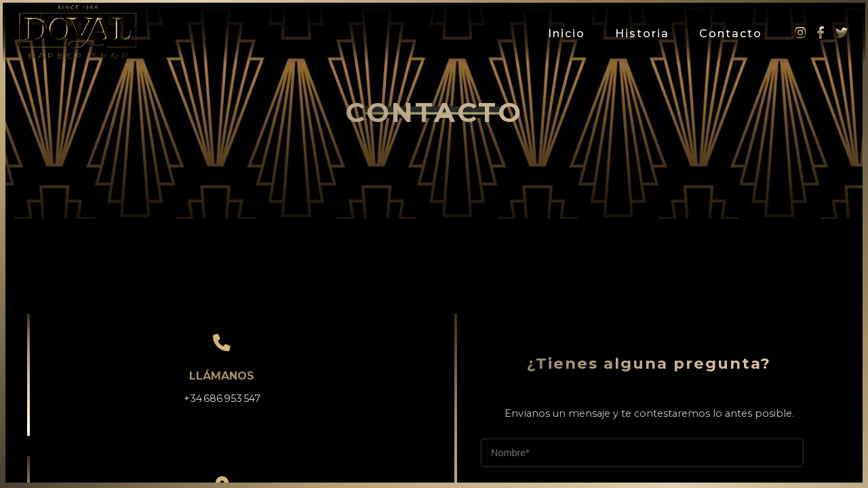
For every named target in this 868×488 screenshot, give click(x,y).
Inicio (567, 34)
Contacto (731, 34)
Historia (642, 34)
